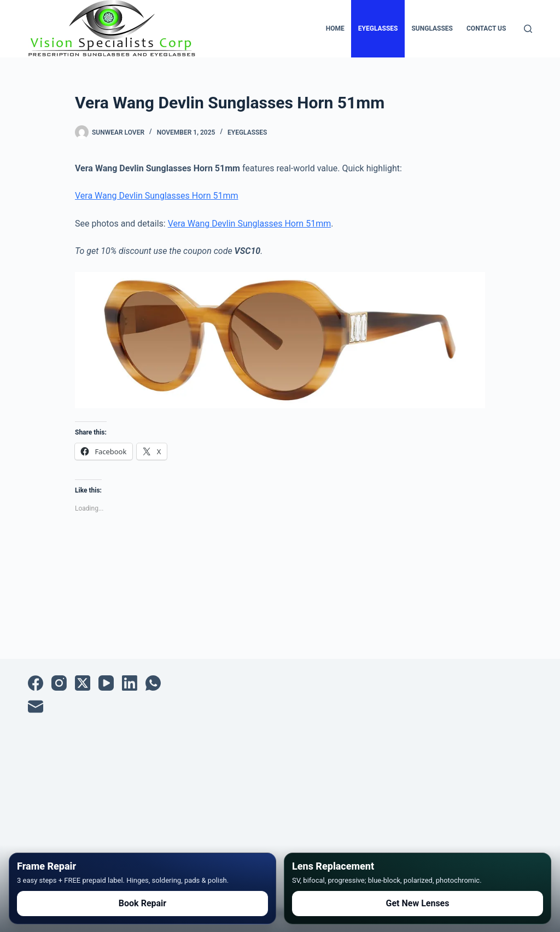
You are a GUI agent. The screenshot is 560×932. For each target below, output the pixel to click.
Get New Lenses (418, 903)
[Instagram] (59, 683)
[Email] (36, 707)
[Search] (528, 29)
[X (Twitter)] (83, 683)
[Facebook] (36, 683)
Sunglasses (432, 28)
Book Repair (142, 903)
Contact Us (486, 28)
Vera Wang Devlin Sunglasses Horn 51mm (157, 196)
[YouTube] (106, 683)
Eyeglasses (378, 28)
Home (335, 28)
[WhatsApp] (153, 683)
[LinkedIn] (130, 683)
